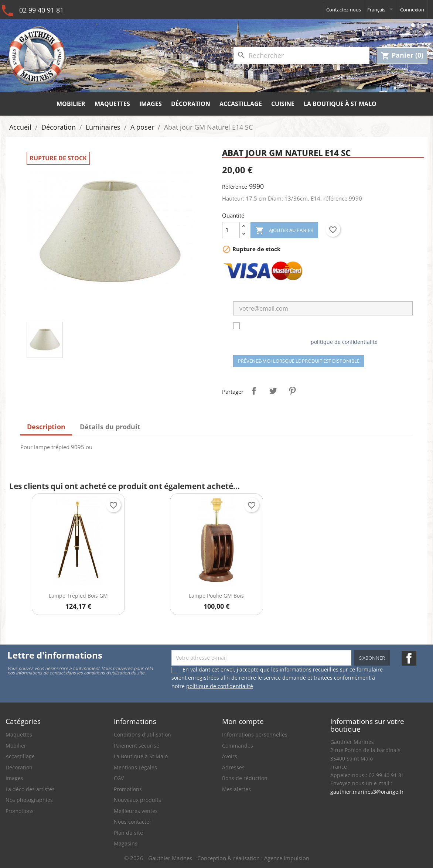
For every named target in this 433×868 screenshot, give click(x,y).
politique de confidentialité (344, 342)
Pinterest (292, 391)
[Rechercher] (301, 56)
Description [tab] (46, 427)
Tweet (273, 391)
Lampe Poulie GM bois (216, 596)
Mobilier (71, 104)
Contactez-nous (344, 10)
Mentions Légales (135, 767)
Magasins (126, 843)
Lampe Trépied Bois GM (78, 596)
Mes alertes (236, 789)
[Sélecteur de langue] (381, 9)
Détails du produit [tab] (110, 427)
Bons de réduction (245, 778)
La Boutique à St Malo (340, 104)
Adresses (233, 767)
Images (151, 104)
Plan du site (128, 833)
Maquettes (112, 104)
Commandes (238, 746)
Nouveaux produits (137, 800)
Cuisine (283, 104)
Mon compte (243, 721)
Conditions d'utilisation (142, 734)
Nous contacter (133, 822)
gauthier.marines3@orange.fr (367, 792)
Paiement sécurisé (137, 746)
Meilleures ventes (136, 811)
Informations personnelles (255, 734)
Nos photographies (29, 800)
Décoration (191, 104)
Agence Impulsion (287, 858)
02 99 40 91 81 (41, 10)
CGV (119, 778)
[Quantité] (231, 230)
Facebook (409, 658)
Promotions (20, 811)
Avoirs (230, 756)
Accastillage (241, 104)
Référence (235, 187)
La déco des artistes (30, 789)
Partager (254, 391)
